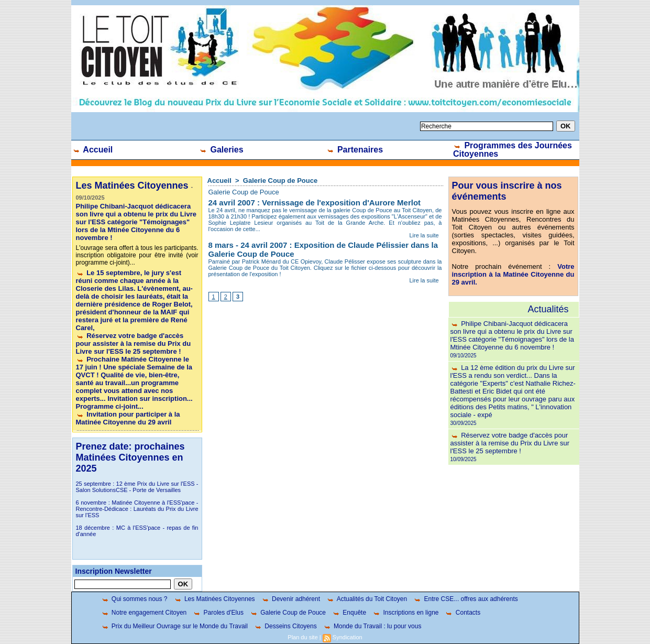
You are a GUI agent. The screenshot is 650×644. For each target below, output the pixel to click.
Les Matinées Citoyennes (214, 599)
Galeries (221, 150)
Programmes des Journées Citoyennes (513, 150)
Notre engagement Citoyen (144, 613)
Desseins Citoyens (285, 626)
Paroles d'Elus (218, 613)
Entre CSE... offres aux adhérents (466, 599)
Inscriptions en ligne (405, 613)
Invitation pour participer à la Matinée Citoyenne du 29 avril (128, 418)
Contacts (462, 613)
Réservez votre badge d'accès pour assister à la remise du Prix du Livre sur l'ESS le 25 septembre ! (134, 343)
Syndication (348, 637)
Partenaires (355, 150)
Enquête (349, 613)
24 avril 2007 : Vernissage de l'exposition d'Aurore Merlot (315, 203)
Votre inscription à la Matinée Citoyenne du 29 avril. (513, 274)
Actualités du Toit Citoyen (367, 599)
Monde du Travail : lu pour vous (372, 626)
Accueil (93, 150)
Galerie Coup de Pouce (280, 181)
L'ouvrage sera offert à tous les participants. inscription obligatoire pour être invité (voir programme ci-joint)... (137, 255)
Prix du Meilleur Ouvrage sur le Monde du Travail (174, 626)
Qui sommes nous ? (134, 599)
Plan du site (302, 637)
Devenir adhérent (291, 599)
